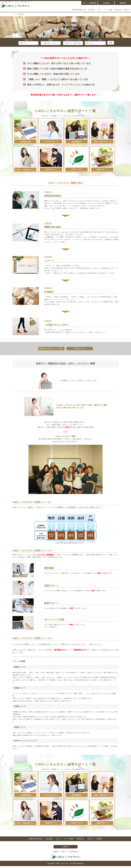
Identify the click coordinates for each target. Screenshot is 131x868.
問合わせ (127, 10)
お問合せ (65, 847)
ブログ (99, 10)
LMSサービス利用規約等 (70, 852)
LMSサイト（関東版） (95, 839)
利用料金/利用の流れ (79, 10)
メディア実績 (108, 10)
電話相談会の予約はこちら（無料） (51, 348)
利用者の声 (118, 10)
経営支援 (91, 10)
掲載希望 (56, 852)
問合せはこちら (80, 348)
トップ (14, 14)
